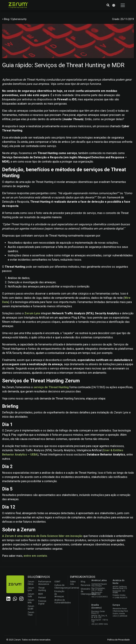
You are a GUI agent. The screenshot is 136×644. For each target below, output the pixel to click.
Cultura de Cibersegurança (60, 586)
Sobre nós (73, 583)
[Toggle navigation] (123, 5)
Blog (83, 582)
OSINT (57, 582)
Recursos (84, 585)
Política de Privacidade (118, 640)
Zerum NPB (31, 601)
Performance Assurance (44, 583)
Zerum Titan (31, 614)
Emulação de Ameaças (59, 594)
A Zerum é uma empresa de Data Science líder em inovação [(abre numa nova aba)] (42, 536)
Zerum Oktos (31, 583)
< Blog (6, 19)
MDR (41, 594)
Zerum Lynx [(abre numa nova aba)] (32, 313)
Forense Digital (42, 602)
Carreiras (73, 588)
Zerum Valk (31, 595)
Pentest (42, 598)
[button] (108, 5)
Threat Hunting (42, 589)
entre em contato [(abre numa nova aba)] (35, 556)
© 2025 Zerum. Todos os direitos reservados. (29, 640)
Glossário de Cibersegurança (84, 591)
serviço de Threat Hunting (51, 387)
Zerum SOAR (31, 607)
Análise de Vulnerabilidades (60, 601)
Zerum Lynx (31, 589)
